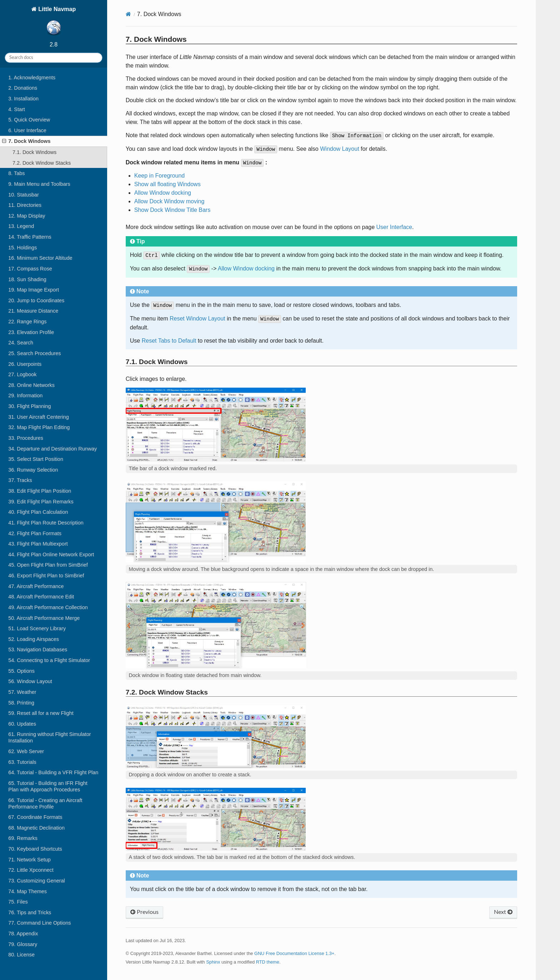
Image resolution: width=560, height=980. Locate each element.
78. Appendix (23, 934)
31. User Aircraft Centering (39, 417)
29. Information (25, 396)
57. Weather (22, 692)
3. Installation (23, 99)
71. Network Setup (29, 860)
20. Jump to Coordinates (36, 300)
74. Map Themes (27, 891)
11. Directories (25, 205)
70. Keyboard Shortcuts (35, 849)
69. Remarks (23, 838)
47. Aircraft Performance (36, 586)
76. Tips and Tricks (30, 912)
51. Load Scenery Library (37, 628)
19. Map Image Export (34, 290)
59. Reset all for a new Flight (41, 713)
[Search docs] (54, 58)
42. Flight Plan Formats (35, 533)
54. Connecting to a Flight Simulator (49, 660)
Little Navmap (56, 22)
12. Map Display (27, 216)
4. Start (16, 109)
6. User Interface (27, 130)
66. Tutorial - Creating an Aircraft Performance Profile (45, 804)
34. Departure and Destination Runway (52, 449)
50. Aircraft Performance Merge (44, 618)
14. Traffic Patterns (30, 237)
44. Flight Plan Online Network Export (51, 554)
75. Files (18, 902)
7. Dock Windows (26, 141)
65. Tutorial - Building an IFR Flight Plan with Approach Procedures (48, 786)
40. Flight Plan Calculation (38, 512)
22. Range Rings (27, 322)
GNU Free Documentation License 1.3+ (294, 953)
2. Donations (23, 88)
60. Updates (22, 724)
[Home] (128, 14)
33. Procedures (26, 438)
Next (503, 912)
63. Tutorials (22, 762)
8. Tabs (16, 173)
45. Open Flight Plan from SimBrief (48, 565)
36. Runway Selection (33, 470)
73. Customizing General (36, 881)
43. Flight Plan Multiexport (38, 544)
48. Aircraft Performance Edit (41, 597)
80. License (21, 955)
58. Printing (21, 703)
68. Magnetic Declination (36, 828)
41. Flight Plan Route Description (46, 523)
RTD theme (268, 962)
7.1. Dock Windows (34, 152)
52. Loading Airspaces (34, 639)
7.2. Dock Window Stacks (42, 163)
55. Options (21, 671)
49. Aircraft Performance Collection (48, 607)
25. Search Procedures (34, 353)
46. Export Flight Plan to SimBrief (46, 576)
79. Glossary (23, 944)
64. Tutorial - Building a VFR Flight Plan (53, 772)
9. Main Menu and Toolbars (39, 184)
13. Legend (21, 226)
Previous (144, 912)
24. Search (21, 343)
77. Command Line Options (39, 923)
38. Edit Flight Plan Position (40, 491)
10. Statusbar (24, 195)
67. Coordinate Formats (35, 817)
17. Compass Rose (30, 269)
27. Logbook (22, 374)
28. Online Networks (31, 385)
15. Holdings (22, 248)
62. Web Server (26, 751)
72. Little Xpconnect (31, 870)
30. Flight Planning (29, 406)
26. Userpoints (25, 364)
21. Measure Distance (33, 311)
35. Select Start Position (36, 459)
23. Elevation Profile (31, 332)
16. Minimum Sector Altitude (40, 258)
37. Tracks (20, 480)
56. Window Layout (30, 681)
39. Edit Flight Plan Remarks (41, 502)
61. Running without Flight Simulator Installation (49, 737)
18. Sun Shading (27, 279)
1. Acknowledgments (32, 78)
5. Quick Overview (29, 120)
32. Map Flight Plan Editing (39, 427)
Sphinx (213, 962)
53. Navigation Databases (38, 650)
